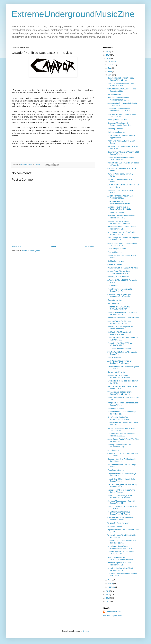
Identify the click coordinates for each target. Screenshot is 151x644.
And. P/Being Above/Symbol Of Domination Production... (119, 362)
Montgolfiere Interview (116, 212)
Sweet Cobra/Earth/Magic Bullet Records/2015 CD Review (120, 497)
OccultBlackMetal (113, 612)
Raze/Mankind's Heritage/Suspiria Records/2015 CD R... (121, 79)
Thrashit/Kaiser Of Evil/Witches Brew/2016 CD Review (119, 308)
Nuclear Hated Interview (117, 372)
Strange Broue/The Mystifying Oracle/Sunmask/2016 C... (119, 272)
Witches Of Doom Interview (118, 523)
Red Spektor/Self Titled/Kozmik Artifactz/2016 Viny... (119, 333)
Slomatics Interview (115, 526)
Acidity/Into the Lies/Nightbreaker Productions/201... (120, 197)
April (110, 580)
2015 (108, 591)
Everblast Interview (115, 252)
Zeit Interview (113, 286)
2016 (108, 58)
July (110, 68)
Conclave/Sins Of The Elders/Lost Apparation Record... (121, 518)
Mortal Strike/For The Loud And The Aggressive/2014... (121, 136)
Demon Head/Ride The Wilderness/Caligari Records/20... (121, 558)
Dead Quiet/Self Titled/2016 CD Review (123, 268)
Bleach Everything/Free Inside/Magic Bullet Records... (122, 413)
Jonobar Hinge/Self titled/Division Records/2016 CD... (120, 564)
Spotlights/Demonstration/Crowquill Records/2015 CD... (121, 502)
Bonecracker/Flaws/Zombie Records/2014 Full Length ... (119, 222)
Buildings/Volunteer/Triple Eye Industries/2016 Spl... (119, 446)
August (111, 65)
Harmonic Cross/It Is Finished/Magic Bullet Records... (121, 460)
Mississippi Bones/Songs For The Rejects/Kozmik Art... (120, 328)
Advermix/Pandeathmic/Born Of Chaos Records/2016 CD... (122, 313)
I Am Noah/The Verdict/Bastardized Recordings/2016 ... (121, 435)
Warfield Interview (114, 94)
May (110, 75)
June (110, 72)
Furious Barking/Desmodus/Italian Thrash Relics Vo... (121, 159)
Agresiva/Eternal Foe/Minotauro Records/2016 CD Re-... (120, 322)
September (112, 61)
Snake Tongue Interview (117, 249)
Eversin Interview (114, 358)
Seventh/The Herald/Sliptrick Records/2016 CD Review (119, 376)
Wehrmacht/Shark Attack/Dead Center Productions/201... (122, 387)
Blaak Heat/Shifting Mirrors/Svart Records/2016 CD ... (120, 569)
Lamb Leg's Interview (116, 129)
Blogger (86, 631)
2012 (108, 601)
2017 (108, 55)
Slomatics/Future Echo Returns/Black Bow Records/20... (122, 542)
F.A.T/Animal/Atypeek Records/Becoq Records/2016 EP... (122, 485)
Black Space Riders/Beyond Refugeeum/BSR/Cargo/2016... (121, 547)
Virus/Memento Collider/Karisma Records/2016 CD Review (120, 393)
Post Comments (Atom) (31, 251)
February (112, 587)
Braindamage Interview (116, 132)
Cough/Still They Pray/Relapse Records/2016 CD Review (119, 296)
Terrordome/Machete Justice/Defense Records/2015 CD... (122, 228)
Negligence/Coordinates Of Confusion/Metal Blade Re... (119, 124)
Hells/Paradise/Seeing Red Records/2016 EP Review (118, 418)
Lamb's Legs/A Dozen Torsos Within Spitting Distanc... (121, 491)
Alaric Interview (113, 450)
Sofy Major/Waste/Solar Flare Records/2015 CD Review (119, 513)
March (111, 583)
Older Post (90, 247)
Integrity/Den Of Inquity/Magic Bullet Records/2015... (121, 480)
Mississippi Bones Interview (118, 277)
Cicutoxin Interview (115, 300)
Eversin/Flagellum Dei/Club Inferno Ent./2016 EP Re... (121, 553)
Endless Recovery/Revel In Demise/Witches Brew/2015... (120, 208)
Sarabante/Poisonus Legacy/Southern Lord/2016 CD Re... (122, 244)
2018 (108, 51)
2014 (108, 595)
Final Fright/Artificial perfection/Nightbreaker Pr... (119, 202)
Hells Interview (113, 303)
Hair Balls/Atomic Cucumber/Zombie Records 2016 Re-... (121, 217)
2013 (108, 598)
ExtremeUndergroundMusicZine (73, 14)
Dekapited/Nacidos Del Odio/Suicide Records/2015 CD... (121, 233)
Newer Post (17, 247)
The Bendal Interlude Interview (119, 349)
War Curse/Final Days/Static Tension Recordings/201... (122, 90)
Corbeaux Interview (115, 264)
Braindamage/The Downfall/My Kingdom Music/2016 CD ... (123, 239)
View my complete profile (113, 615)
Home (53, 247)
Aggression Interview (116, 408)
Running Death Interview (117, 120)
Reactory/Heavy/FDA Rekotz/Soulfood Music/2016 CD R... (122, 84)
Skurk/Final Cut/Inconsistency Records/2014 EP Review (119, 110)
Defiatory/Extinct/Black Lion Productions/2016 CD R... (118, 99)
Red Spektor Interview (116, 261)
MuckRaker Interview (116, 470)
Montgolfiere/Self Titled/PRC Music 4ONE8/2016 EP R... (121, 344)
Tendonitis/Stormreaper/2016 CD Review (123, 318)
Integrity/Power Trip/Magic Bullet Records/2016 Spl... (120, 290)
